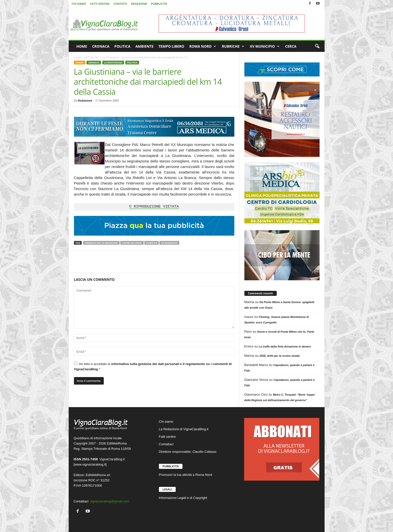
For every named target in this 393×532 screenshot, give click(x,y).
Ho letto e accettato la (153, 366)
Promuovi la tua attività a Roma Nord (185, 475)
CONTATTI (120, 4)
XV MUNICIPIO (265, 46)
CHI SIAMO (79, 4)
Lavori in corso (132, 243)
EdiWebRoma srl (98, 475)
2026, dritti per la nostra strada (279, 356)
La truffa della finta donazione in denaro (285, 346)
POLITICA (122, 46)
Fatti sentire (167, 437)
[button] (317, 46)
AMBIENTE (144, 46)
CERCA (291, 46)
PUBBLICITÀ (159, 4)
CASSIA (80, 63)
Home (77, 57)
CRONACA (101, 46)
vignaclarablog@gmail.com (110, 501)
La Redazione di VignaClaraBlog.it (184, 429)
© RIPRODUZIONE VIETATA (154, 207)
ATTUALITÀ (92, 57)
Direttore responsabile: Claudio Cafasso (188, 452)
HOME (82, 46)
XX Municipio (169, 243)
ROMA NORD (203, 46)
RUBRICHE (233, 46)
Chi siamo (166, 422)
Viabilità (152, 243)
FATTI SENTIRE (100, 4)
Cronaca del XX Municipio (101, 243)
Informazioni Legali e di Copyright (183, 498)
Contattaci (166, 444)
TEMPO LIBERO (171, 46)
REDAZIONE (139, 4)
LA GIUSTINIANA (113, 63)
